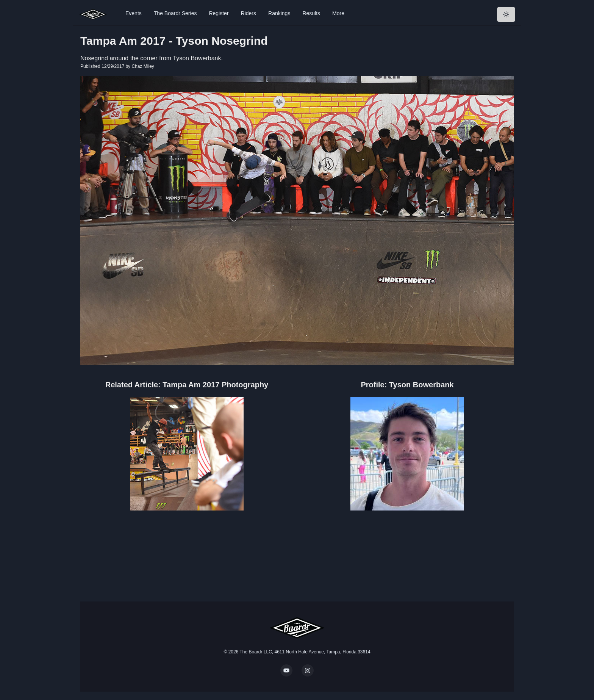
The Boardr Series (175, 13)
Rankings (279, 13)
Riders (249, 13)
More (338, 13)
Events (134, 13)
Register (219, 13)
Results (311, 13)
